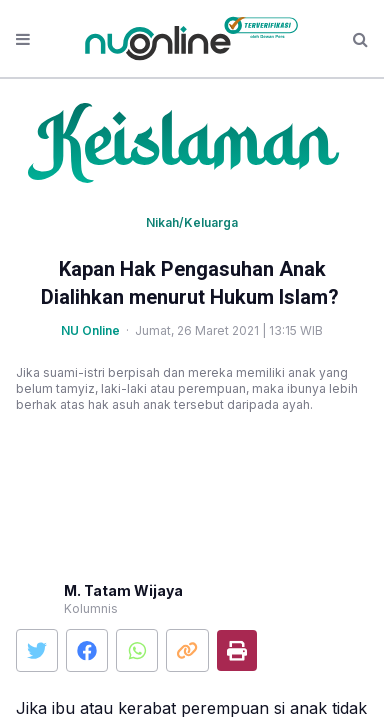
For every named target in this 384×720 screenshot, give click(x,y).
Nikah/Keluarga (192, 222)
